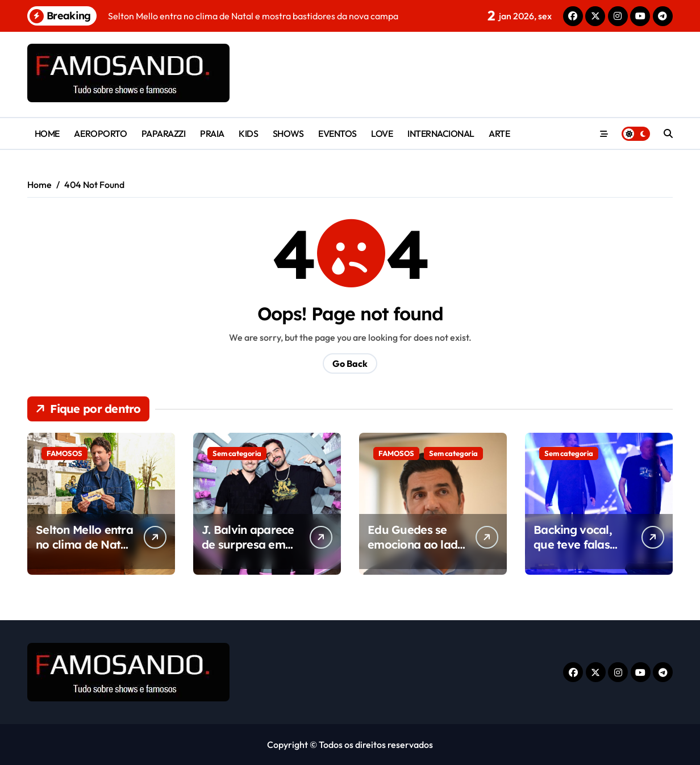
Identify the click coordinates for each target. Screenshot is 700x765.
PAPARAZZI (164, 133)
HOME (47, 133)
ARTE (499, 133)
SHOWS (288, 133)
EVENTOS (338, 133)
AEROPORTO (100, 133)
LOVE (382, 133)
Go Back (350, 363)
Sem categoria (237, 453)
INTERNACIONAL (441, 133)
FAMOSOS (64, 453)
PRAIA (212, 133)
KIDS (248, 133)
